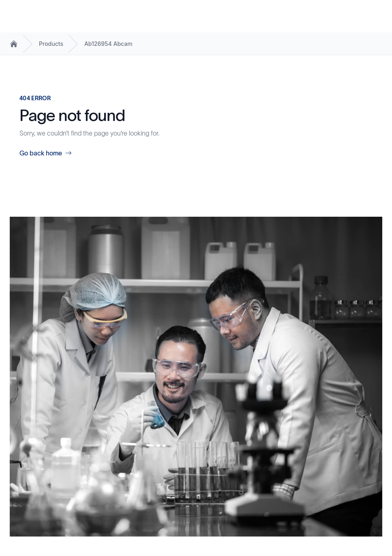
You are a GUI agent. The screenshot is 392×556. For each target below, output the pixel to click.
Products (51, 44)
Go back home (46, 153)
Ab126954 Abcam (108, 44)
